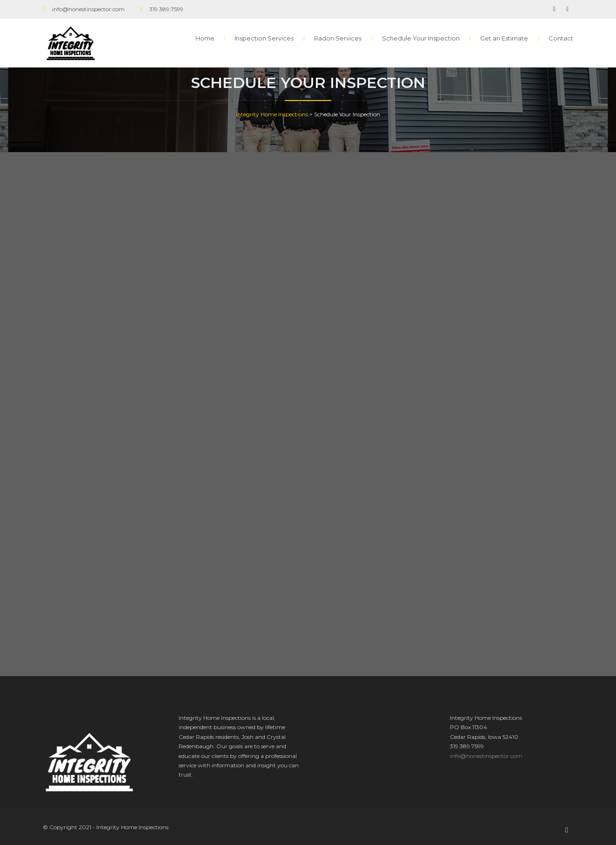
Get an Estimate (504, 38)
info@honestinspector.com (486, 756)
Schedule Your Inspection (421, 38)
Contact (561, 38)
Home (205, 38)
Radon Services (338, 38)
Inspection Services (264, 38)
